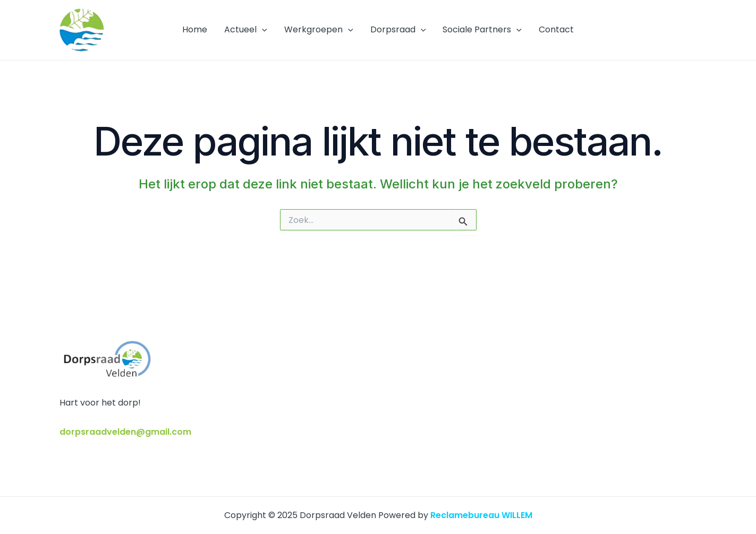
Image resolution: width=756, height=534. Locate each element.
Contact (556, 29)
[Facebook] (676, 30)
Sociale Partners (482, 30)
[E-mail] (692, 30)
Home (195, 29)
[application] (262, 30)
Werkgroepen (319, 30)
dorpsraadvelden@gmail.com (125, 432)
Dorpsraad (398, 30)
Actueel (246, 30)
